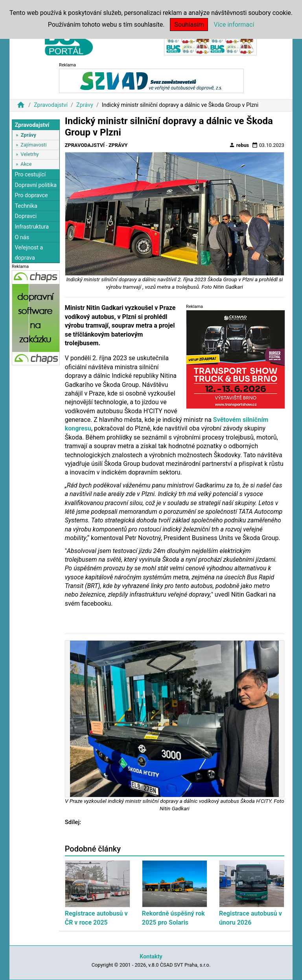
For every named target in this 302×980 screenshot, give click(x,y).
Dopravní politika (36, 185)
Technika (26, 206)
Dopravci (26, 216)
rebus (239, 145)
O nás (22, 237)
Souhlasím (189, 25)
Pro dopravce (31, 195)
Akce (26, 164)
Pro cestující (30, 175)
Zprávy (85, 105)
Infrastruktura (32, 227)
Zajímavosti (33, 145)
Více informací (234, 25)
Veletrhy (29, 154)
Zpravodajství (51, 105)
